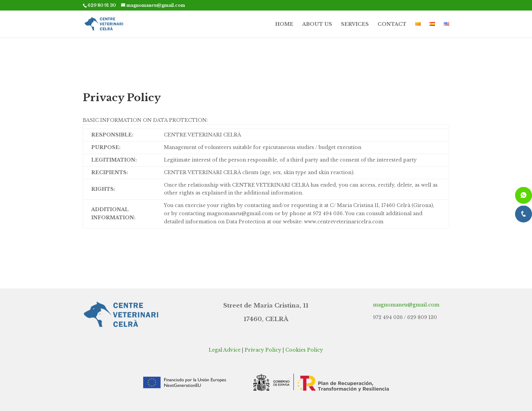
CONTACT (392, 24)
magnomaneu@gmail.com (406, 305)
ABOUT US (317, 24)
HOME (284, 24)
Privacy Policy (263, 350)
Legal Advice (225, 350)
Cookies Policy (304, 350)
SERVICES (355, 24)
